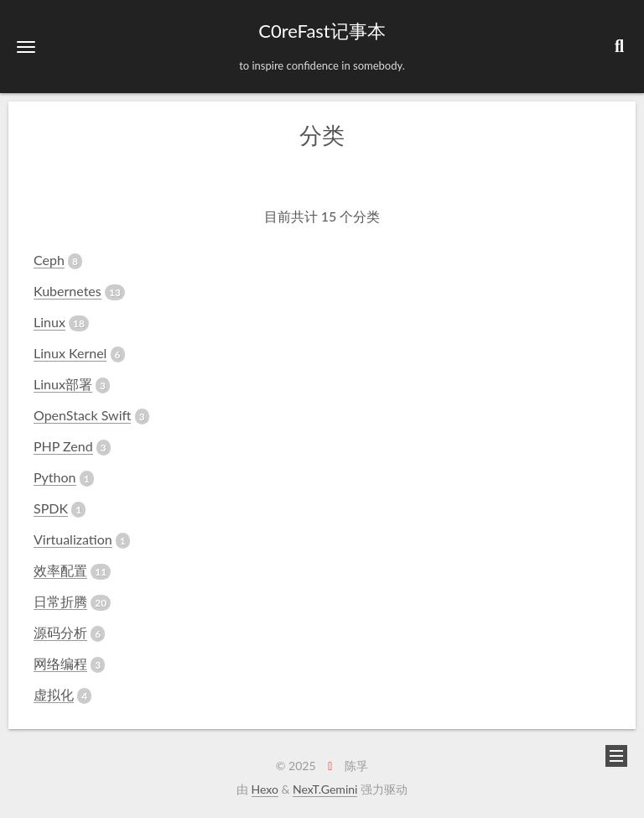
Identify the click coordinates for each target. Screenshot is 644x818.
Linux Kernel (70, 353)
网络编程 (60, 663)
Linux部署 (63, 384)
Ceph (49, 260)
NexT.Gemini (325, 789)
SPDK (51, 508)
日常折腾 (60, 601)
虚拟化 (54, 694)
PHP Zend (63, 446)
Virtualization (73, 539)
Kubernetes (68, 291)
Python (55, 477)
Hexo (265, 789)
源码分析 (60, 632)
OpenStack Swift (82, 415)
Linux (49, 322)
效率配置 (60, 570)
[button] (26, 47)
